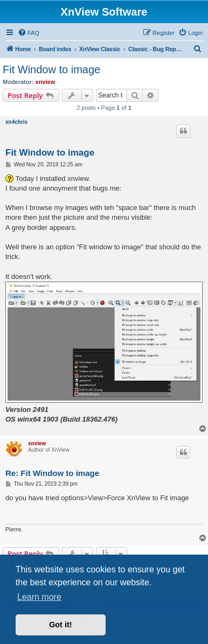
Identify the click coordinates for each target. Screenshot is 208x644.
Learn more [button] (39, 597)
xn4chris (16, 122)
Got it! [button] (60, 625)
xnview (46, 82)
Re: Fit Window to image (52, 473)
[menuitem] (29, 33)
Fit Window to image (51, 69)
